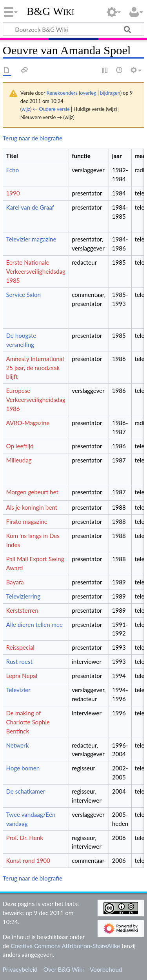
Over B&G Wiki (64, 969)
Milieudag (19, 460)
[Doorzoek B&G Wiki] (73, 29)
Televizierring (23, 596)
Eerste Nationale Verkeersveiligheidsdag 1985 (36, 271)
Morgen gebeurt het (32, 492)
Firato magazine (26, 521)
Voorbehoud (106, 969)
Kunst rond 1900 (28, 860)
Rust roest (19, 661)
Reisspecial (20, 647)
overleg (88, 93)
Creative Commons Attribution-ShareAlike (65, 946)
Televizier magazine (31, 239)
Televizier (18, 690)
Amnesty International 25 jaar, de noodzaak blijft (35, 368)
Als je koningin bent (32, 507)
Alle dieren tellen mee (34, 624)
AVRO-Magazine (28, 423)
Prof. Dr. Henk (24, 838)
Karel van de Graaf (30, 207)
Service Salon (23, 295)
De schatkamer (25, 791)
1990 (13, 193)
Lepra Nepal (22, 676)
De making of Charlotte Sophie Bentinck (28, 722)
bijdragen (110, 93)
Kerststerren (22, 610)
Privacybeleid (20, 969)
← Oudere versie (51, 109)
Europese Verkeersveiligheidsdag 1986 (36, 400)
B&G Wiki (51, 11)
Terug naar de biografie (33, 138)
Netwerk (17, 745)
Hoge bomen (23, 768)
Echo (12, 170)
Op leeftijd (20, 446)
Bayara (15, 582)
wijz (26, 109)
